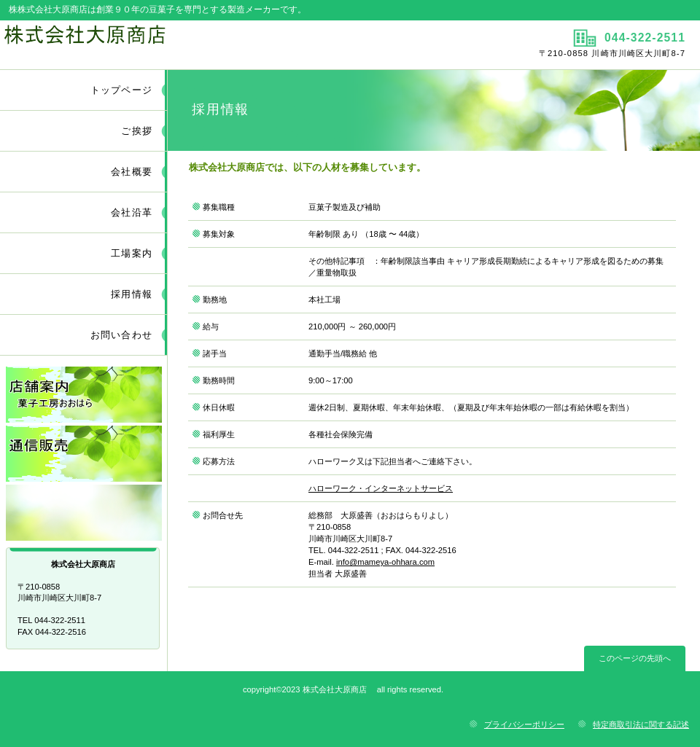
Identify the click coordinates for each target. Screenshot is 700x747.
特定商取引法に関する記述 (641, 724)
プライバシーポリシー (524, 724)
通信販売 (84, 454)
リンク (84, 513)
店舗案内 (84, 395)
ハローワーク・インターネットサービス (381, 488)
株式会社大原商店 (173, 44)
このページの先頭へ (635, 658)
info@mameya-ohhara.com (385, 562)
